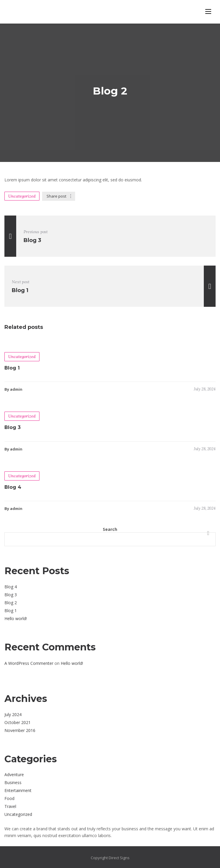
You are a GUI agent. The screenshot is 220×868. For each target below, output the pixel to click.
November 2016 (20, 730)
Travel (10, 806)
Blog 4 (13, 487)
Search (110, 529)
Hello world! (16, 618)
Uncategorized (22, 196)
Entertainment (18, 790)
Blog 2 (11, 603)
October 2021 (18, 722)
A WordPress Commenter (29, 663)
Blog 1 (12, 368)
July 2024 (13, 714)
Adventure (14, 775)
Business (13, 782)
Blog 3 (13, 427)
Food (9, 798)
